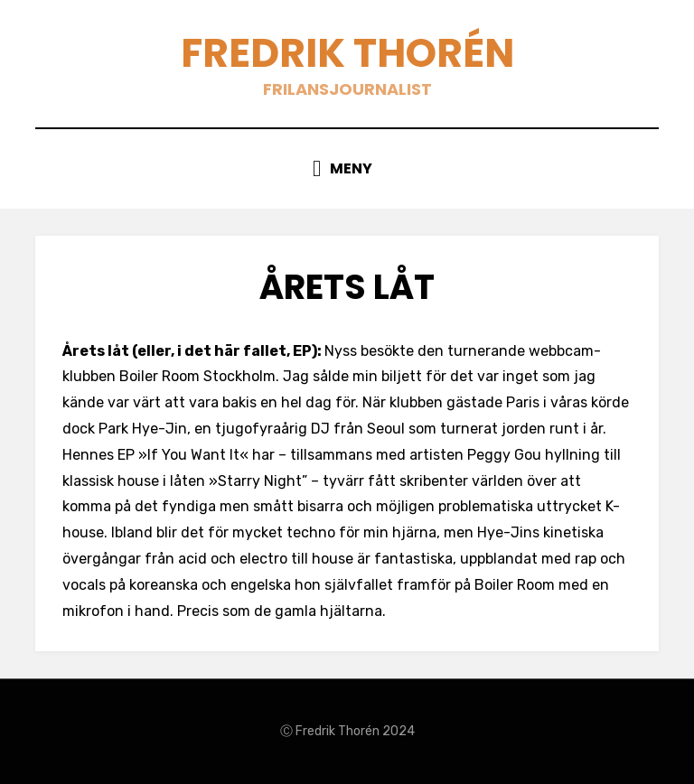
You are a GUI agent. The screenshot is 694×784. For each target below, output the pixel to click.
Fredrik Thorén (347, 53)
